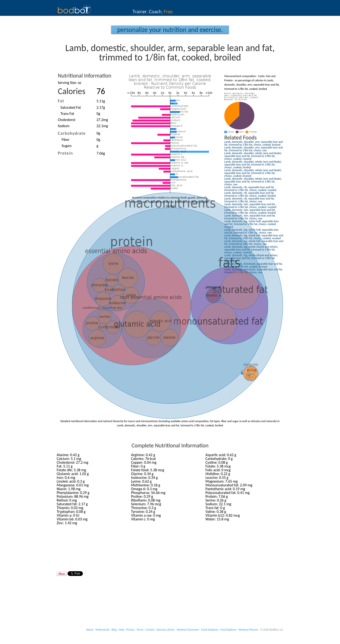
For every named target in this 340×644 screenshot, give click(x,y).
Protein (65, 153)
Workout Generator (188, 630)
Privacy (130, 630)
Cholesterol (67, 120)
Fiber (66, 140)
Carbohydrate (72, 133)
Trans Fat (67, 114)
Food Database (210, 630)
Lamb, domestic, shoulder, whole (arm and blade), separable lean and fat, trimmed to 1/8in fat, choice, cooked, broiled (253, 164)
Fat (61, 101)
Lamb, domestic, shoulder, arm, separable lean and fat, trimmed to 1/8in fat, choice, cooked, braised (253, 143)
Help (121, 630)
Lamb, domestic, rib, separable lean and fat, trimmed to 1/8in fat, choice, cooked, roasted (250, 189)
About (90, 630)
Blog (114, 630)
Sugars (67, 146)
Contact (150, 630)
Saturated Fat (71, 107)
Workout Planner (248, 630)
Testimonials (102, 630)
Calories (72, 91)
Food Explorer (229, 630)
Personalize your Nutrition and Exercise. (170, 30)
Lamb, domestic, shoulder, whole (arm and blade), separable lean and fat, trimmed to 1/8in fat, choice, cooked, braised (253, 173)
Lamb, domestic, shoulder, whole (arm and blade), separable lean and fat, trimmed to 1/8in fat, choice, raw (253, 182)
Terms (140, 630)
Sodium (64, 126)
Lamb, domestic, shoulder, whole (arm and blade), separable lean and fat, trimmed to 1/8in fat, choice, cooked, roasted (253, 156)
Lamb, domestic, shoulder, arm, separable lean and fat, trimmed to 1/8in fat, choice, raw (253, 149)
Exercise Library (166, 630)
